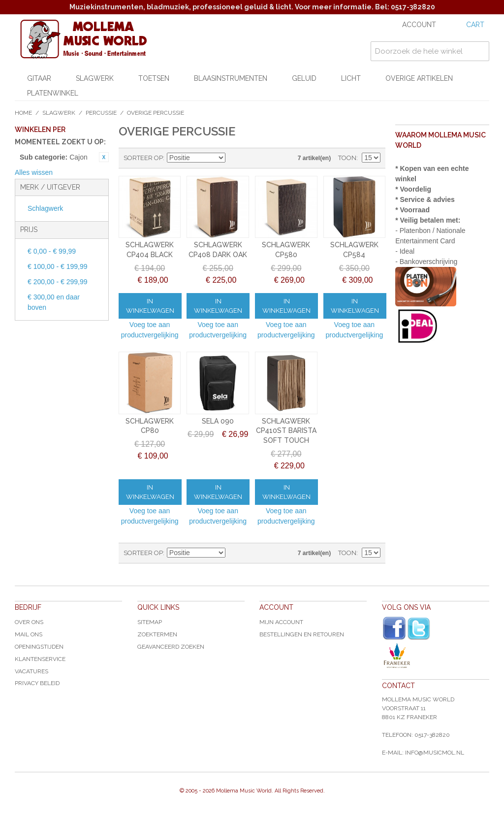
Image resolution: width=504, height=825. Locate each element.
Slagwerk (95, 78)
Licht (351, 78)
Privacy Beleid (37, 683)
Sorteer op (143, 158)
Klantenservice (40, 659)
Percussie (101, 113)
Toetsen (154, 78)
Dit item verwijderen (104, 157)
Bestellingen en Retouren (302, 634)
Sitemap (150, 622)
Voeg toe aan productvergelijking (150, 330)
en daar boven (54, 302)
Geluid (304, 78)
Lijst (269, 158)
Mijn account (281, 622)
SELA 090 (218, 421)
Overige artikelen (419, 78)
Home (23, 113)
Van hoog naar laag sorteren (234, 158)
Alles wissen (34, 172)
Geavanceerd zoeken (171, 647)
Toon (347, 158)
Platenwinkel (53, 93)
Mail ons (29, 634)
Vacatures (31, 671)
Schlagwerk (45, 208)
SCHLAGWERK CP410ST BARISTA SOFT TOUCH (286, 431)
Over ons (29, 622)
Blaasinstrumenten (231, 78)
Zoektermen (157, 634)
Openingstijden (39, 647)
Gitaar (39, 78)
